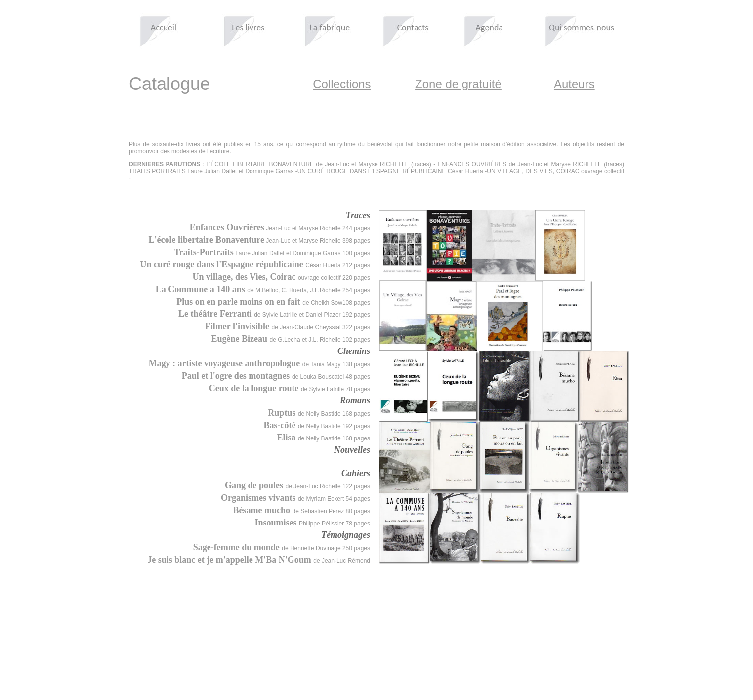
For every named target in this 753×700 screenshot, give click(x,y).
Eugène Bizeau (241, 339)
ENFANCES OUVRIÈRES (472, 164)
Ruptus (283, 413)
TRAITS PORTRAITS (157, 171)
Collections (342, 84)
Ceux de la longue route (255, 388)
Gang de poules (255, 485)
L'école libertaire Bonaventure (207, 240)
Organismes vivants (259, 498)
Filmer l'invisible (238, 326)
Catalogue (169, 84)
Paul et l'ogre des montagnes (237, 376)
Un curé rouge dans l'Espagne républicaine (223, 264)
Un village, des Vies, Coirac (245, 277)
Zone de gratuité (458, 84)
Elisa (287, 437)
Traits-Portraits (204, 252)
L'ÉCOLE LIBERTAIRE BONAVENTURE (260, 164)
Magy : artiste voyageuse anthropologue (226, 363)
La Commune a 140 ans (202, 289)
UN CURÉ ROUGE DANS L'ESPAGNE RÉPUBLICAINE (372, 171)
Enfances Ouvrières (227, 227)
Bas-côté (280, 425)
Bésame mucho (263, 510)
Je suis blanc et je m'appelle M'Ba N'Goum (230, 560)
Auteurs (574, 84)
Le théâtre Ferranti (216, 314)
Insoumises (277, 523)
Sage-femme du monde (237, 547)
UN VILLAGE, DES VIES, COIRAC (533, 171)
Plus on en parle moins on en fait (239, 302)
